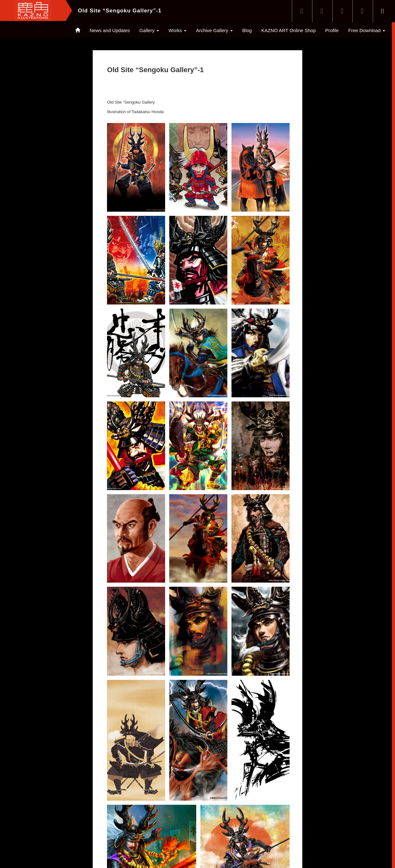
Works (177, 30)
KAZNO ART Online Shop (288, 30)
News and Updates (110, 30)
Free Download (367, 30)
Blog (247, 30)
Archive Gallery (214, 30)
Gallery (149, 30)
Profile (332, 30)
